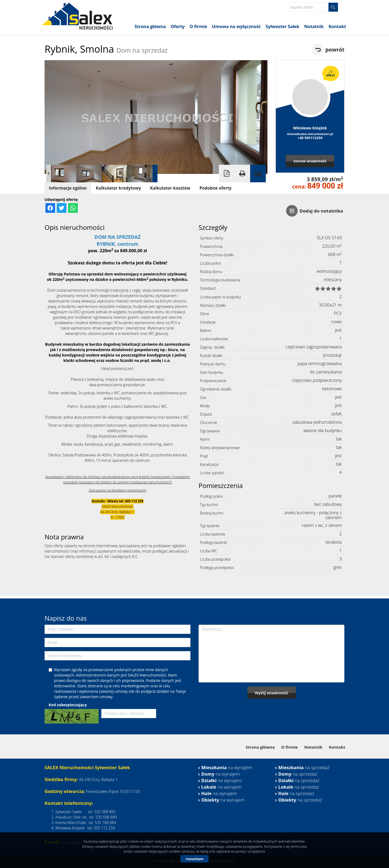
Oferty (178, 26)
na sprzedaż (304, 767)
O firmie (198, 26)
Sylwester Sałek (282, 26)
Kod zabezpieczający (68, 705)
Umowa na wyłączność (236, 26)
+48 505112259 (310, 138)
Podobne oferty (215, 188)
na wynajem (227, 767)
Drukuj (242, 174)
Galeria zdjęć (258, 174)
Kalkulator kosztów (170, 188)
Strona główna (150, 26)
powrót (335, 50)
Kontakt (337, 26)
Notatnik (314, 26)
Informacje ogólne (68, 188)
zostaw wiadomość (310, 161)
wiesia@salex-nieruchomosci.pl (310, 134)
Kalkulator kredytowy (118, 188)
